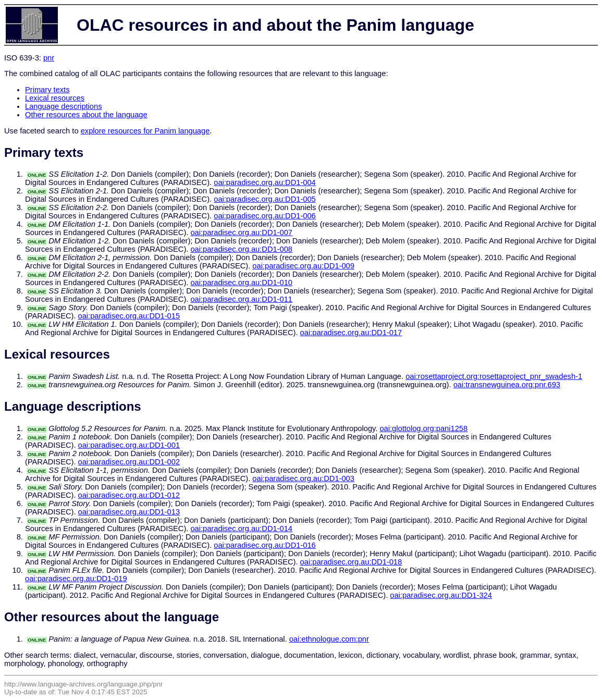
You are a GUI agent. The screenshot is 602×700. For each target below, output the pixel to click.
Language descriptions (64, 106)
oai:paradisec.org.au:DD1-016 (265, 545)
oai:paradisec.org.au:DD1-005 (265, 199)
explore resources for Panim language (145, 131)
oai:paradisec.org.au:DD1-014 (241, 529)
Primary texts (47, 90)
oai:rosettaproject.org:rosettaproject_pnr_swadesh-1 (494, 376)
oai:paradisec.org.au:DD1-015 (129, 316)
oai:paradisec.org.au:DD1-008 (241, 249)
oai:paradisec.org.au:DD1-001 (129, 445)
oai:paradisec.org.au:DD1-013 (129, 512)
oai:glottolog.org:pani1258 (423, 428)
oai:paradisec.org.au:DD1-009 (303, 266)
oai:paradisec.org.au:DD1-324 (441, 595)
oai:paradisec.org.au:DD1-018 (351, 562)
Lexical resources (55, 98)
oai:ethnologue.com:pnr (329, 639)
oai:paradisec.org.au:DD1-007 (241, 232)
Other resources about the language (86, 115)
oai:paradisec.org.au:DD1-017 (351, 333)
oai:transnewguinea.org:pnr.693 (507, 385)
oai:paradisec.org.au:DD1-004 (265, 182)
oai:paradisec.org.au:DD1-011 (241, 299)
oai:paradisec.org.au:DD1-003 (303, 478)
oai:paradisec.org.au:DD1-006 (265, 216)
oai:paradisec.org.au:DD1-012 (129, 495)
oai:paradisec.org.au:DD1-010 (241, 283)
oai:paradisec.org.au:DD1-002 (129, 462)
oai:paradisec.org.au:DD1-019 (76, 579)
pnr (49, 58)
